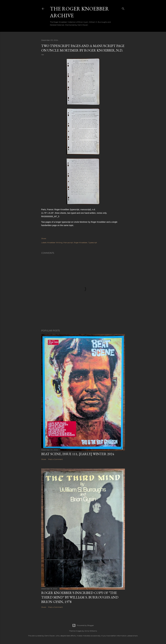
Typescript (93, 242)
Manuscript (68, 242)
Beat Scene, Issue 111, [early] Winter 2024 (78, 454)
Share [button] (44, 238)
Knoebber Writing (55, 242)
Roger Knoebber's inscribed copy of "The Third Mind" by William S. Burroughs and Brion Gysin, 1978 (80, 597)
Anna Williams (91, 631)
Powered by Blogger (83, 625)
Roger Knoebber (81, 242)
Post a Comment (55, 459)
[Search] (123, 8)
